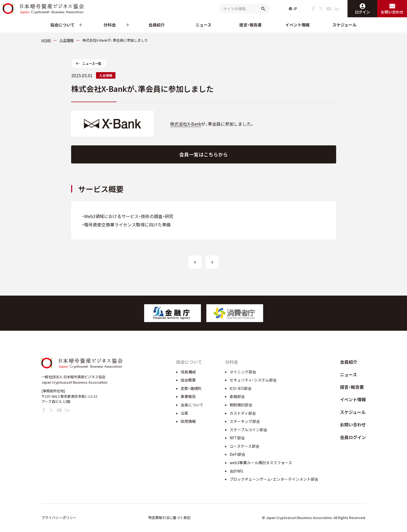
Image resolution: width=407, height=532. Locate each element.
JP (295, 9)
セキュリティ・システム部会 (253, 380)
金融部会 (237, 396)
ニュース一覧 (92, 63)
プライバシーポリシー (59, 518)
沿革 (184, 413)
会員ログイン (353, 437)
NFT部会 (237, 438)
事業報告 (188, 396)
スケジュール (344, 25)
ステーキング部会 (245, 421)
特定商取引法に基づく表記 (169, 518)
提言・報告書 (251, 25)
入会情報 (106, 75)
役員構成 (188, 372)
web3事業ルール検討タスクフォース (261, 463)
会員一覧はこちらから (204, 154)
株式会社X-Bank (186, 124)
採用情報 (188, 421)
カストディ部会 (243, 413)
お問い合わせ (353, 424)
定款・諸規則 (191, 388)
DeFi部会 (237, 454)
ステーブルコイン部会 (248, 430)
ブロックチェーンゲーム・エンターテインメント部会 (274, 479)
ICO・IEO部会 (241, 388)
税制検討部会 (241, 405)
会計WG (236, 471)
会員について (192, 405)
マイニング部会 (243, 372)
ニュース (203, 25)
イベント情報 (297, 25)
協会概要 (188, 380)
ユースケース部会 (244, 446)
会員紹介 (157, 25)
